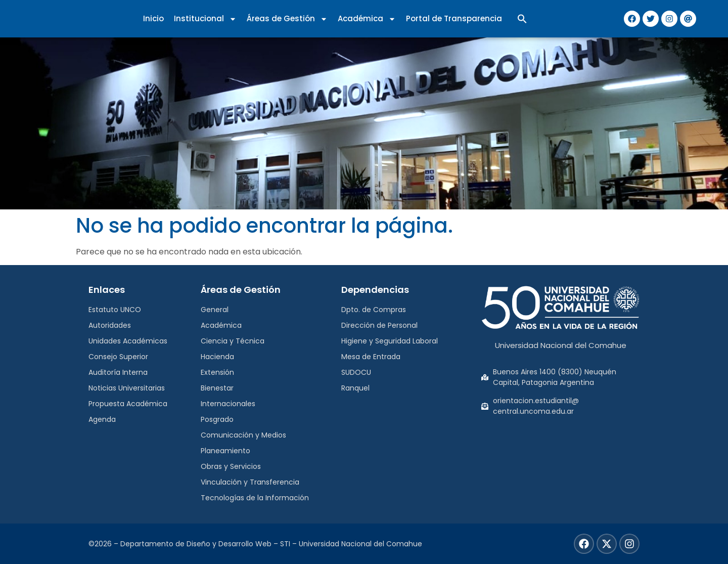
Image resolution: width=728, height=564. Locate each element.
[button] (522, 19)
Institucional (205, 19)
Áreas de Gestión (287, 19)
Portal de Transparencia (454, 18)
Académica (367, 19)
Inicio (153, 18)
